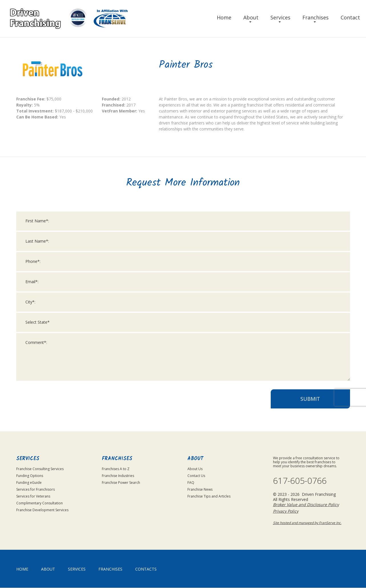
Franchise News (200, 489)
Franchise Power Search (121, 483)
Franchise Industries (118, 476)
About (251, 17)
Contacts (146, 569)
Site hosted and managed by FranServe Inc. (307, 523)
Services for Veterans (33, 496)
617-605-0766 (300, 481)
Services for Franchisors (36, 489)
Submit (310, 404)
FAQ (191, 483)
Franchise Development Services (42, 510)
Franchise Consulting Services (40, 469)
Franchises (316, 17)
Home (224, 17)
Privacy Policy (286, 511)
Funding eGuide (29, 483)
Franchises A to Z (116, 469)
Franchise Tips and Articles (209, 496)
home (22, 569)
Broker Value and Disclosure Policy (306, 505)
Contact (350, 17)
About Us (195, 469)
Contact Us (196, 476)
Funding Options (30, 476)
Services (280, 17)
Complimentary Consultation (40, 503)
